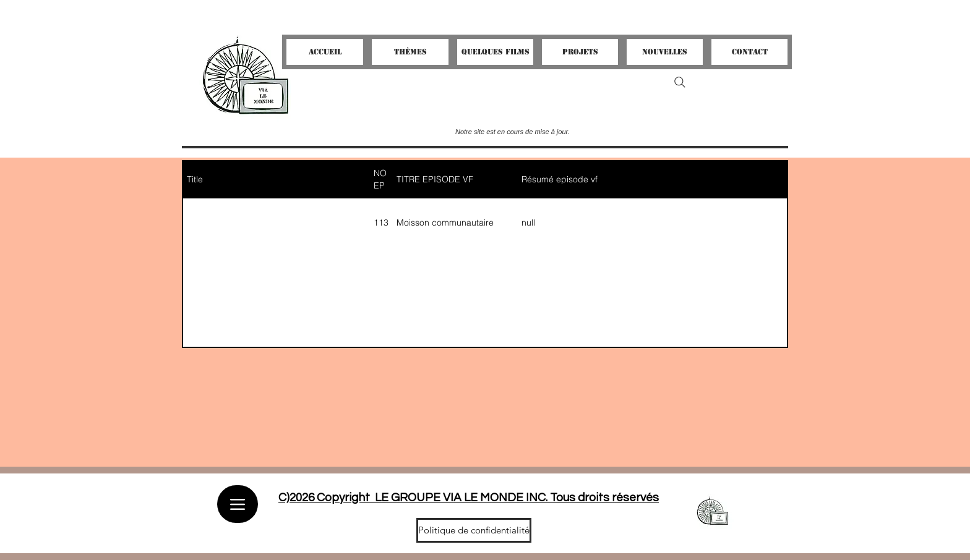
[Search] (680, 82)
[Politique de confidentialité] (474, 530)
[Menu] (238, 504)
